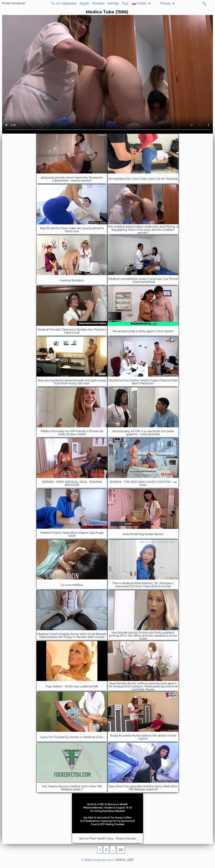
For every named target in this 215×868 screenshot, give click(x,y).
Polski (141, 3)
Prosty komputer (14, 3)
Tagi (125, 3)
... (113, 850)
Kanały (113, 3)
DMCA (120, 860)
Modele (98, 3)
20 (121, 850)
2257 (130, 860)
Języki (84, 3)
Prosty (165, 3)
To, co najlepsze (64, 3)
